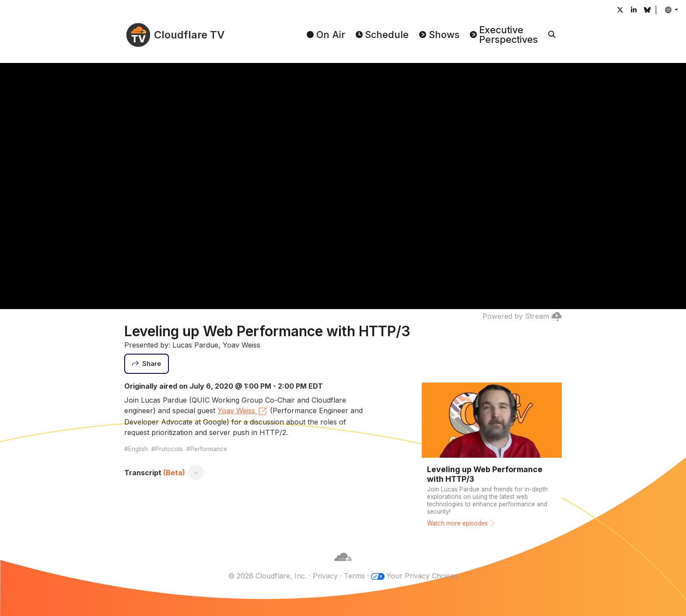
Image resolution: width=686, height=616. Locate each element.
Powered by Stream (522, 316)
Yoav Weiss (243, 411)
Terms (354, 576)
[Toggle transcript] (196, 473)
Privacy (325, 576)
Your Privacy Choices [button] (422, 576)
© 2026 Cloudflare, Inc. (267, 576)
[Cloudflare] (343, 565)
